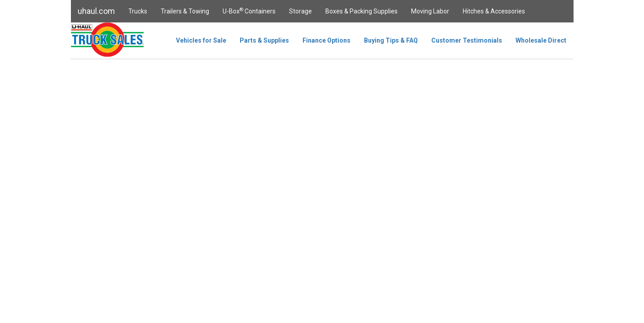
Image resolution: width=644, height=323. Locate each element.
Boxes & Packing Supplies (361, 11)
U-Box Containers (249, 11)
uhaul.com (96, 11)
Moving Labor (430, 11)
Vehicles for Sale (201, 40)
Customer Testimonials (467, 40)
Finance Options (326, 40)
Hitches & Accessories (494, 11)
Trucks (138, 11)
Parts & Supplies (264, 40)
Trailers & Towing (185, 11)
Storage (300, 11)
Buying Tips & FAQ (391, 40)
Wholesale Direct (541, 40)
